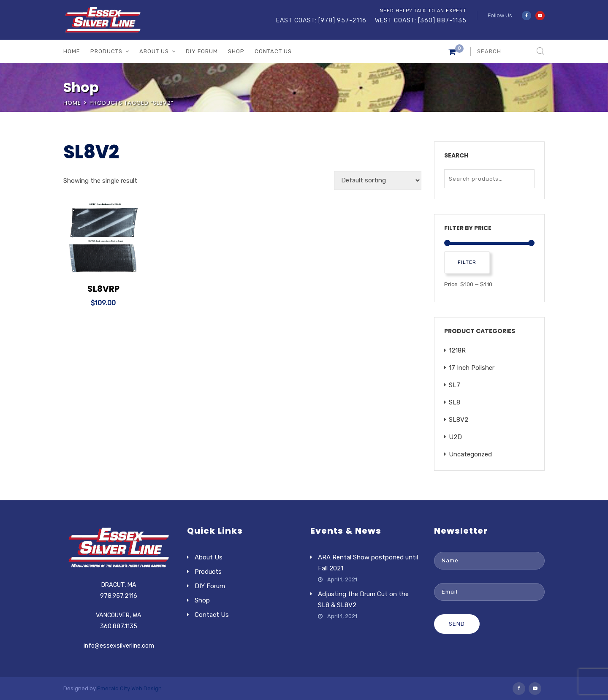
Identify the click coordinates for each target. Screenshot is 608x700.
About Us (154, 51)
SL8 (455, 402)
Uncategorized (470, 454)
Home (72, 51)
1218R (457, 350)
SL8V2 (459, 420)
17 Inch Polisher (472, 368)
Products (106, 51)
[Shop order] (378, 180)
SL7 (455, 385)
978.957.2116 (119, 596)
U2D (455, 437)
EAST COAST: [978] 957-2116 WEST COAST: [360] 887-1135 (371, 20)
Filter (467, 262)
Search (526, 179)
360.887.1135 (119, 626)
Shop (236, 51)
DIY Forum (202, 51)
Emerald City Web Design (129, 688)
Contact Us (273, 51)
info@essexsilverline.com (119, 646)
